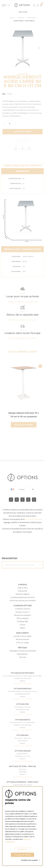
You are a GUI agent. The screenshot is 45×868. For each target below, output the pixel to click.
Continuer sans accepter (30, 860)
